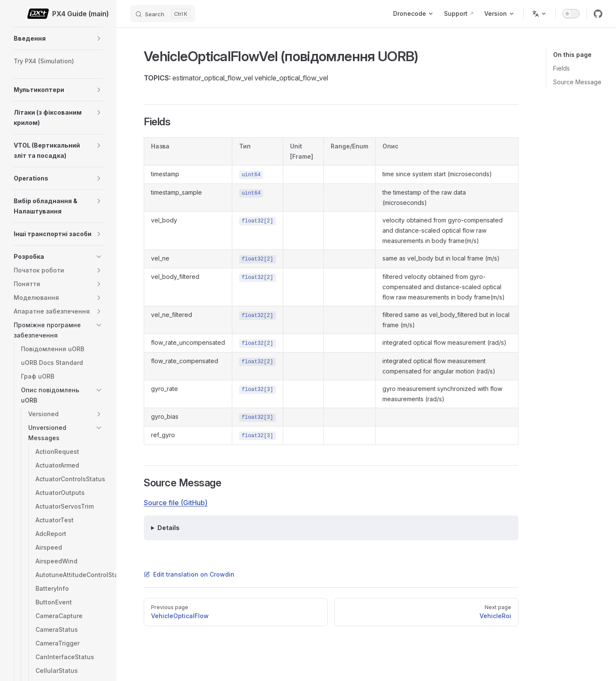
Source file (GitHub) (176, 503)
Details (169, 528)
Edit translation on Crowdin (189, 574)
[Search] (163, 14)
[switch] (571, 14)
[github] (598, 14)
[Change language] (539, 14)
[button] (99, 38)
